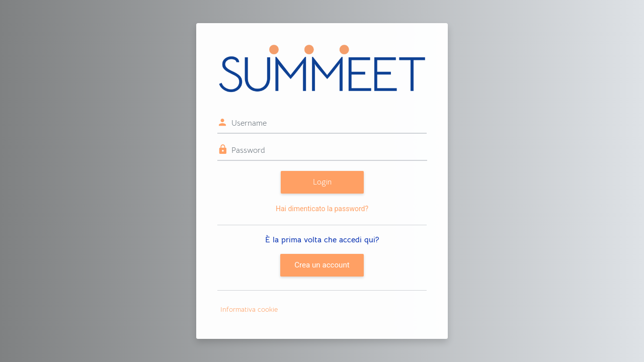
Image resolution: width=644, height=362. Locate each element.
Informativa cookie (249, 309)
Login (322, 182)
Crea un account (322, 265)
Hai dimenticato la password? (322, 209)
